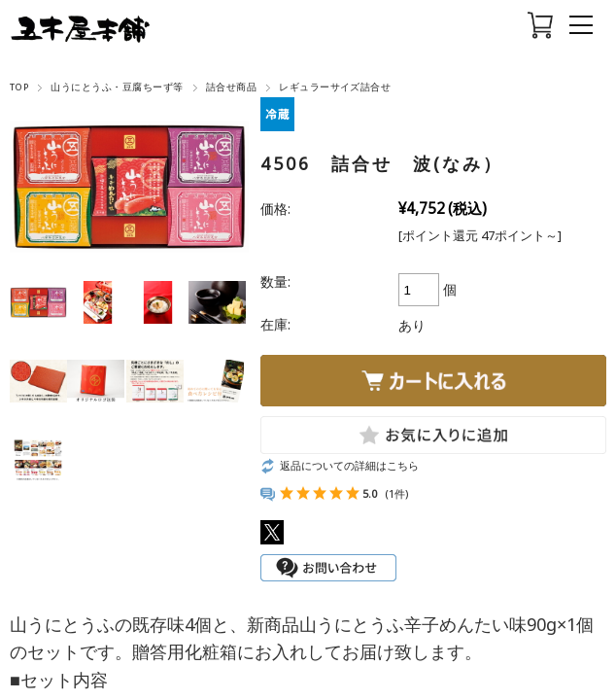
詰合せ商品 (231, 87)
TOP (19, 87)
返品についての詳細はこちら (349, 465)
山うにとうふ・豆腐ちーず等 (117, 87)
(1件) (396, 493)
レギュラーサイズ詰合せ (335, 87)
